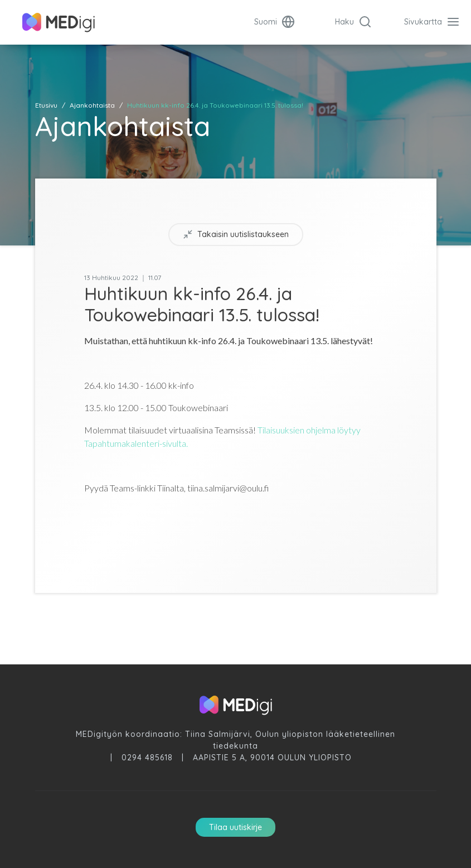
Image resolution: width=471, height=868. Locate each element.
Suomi (275, 22)
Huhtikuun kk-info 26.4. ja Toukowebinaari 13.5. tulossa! (215, 105)
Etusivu (46, 105)
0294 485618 (147, 758)
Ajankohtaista (92, 105)
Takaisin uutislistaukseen (236, 235)
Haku (353, 22)
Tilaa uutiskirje (235, 827)
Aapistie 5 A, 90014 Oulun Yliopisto (272, 758)
